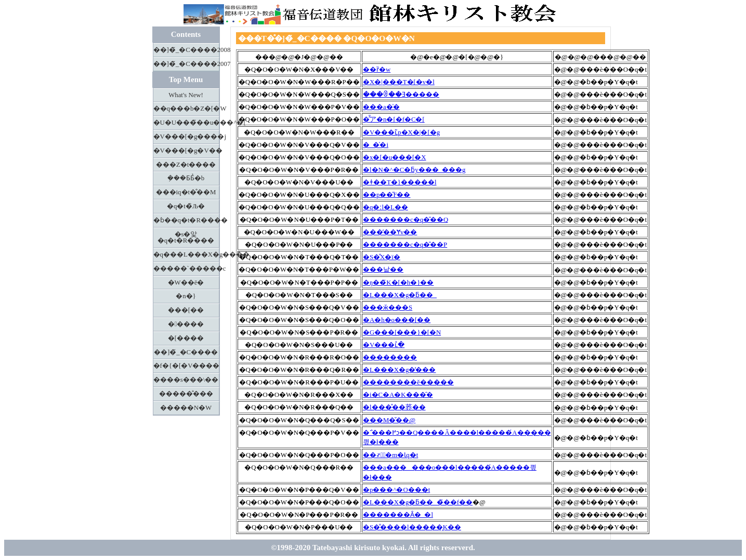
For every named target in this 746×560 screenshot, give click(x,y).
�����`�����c (186, 269)
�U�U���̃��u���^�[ (186, 123)
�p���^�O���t (396, 490)
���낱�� (383, 270)
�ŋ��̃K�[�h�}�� (398, 283)
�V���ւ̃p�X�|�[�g (401, 132)
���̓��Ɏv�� (390, 232)
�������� (390, 357)
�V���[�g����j (186, 137)
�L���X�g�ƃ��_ (400, 295)
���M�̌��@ (389, 420)
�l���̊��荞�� (394, 407)
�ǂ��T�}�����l (400, 182)
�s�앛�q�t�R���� (186, 238)
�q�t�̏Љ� (186, 206)
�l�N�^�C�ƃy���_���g (414, 170)
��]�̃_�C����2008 (186, 50)
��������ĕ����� (408, 382)
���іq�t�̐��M (186, 192)
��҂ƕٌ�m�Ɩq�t (390, 455)
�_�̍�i (376, 145)
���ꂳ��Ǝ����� (401, 95)
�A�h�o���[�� (397, 320)
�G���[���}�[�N (402, 332)
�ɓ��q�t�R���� (186, 220)
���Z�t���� (186, 165)
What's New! (186, 95)
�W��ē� (186, 283)
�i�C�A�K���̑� (398, 395)
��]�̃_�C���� (186, 352)
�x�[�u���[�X (395, 157)
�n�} (186, 296)
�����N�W (186, 408)
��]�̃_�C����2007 (186, 64)
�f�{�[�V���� (186, 366)
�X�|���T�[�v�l (399, 82)
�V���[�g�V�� (186, 151)
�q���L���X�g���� (186, 255)
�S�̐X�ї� (382, 257)
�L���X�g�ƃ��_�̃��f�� (418, 502)
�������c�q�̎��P (405, 245)
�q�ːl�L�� (385, 207)
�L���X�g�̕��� (399, 370)
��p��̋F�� (387, 195)
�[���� (186, 338)
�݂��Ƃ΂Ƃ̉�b (186, 178)
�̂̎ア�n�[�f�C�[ (394, 119)
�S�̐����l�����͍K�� (412, 527)
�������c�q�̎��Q (405, 220)
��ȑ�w (377, 70)
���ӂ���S (388, 308)
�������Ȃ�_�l (398, 515)
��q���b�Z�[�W (186, 109)
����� (186, 324)
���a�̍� (381, 107)
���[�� (186, 310)
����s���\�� (186, 380)
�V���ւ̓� (384, 345)
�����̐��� (186, 394)
